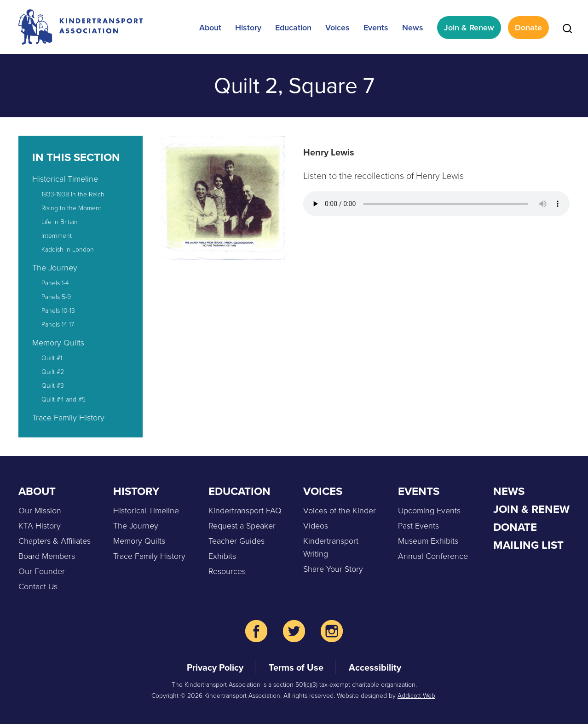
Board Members (47, 556)
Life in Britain (60, 221)
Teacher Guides (236, 540)
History (248, 27)
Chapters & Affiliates (55, 540)
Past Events (418, 525)
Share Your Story (333, 569)
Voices (337, 27)
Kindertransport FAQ (245, 510)
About (210, 27)
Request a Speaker (242, 525)
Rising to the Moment (71, 208)
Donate (528, 27)
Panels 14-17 (58, 324)
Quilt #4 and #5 (63, 399)
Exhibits (222, 556)
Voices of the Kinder (340, 510)
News (413, 27)
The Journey (55, 267)
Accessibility (375, 667)
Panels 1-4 (55, 283)
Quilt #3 (53, 385)
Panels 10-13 (58, 310)
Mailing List (528, 545)
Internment (57, 235)
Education (293, 27)
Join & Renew (469, 27)
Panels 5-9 (56, 296)
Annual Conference (433, 556)
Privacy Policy (215, 667)
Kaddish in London (68, 249)
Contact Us (38, 586)
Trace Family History (68, 417)
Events (376, 27)
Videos (316, 525)
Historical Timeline (65, 178)
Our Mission (40, 510)
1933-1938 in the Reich (73, 194)
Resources (227, 571)
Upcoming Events (429, 510)
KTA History (40, 525)
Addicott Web (416, 695)
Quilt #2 (53, 371)
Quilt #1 (52, 358)
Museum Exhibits (428, 540)
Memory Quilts (58, 342)
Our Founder (42, 571)
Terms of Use (296, 667)
